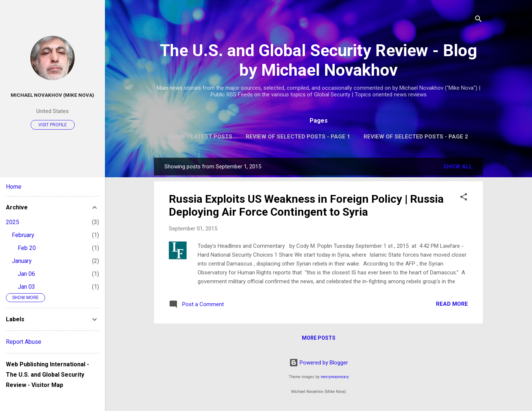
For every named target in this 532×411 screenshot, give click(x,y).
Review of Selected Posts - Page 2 (416, 137)
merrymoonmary (335, 377)
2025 (13, 222)
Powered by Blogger (319, 363)
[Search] (478, 20)
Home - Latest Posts (201, 137)
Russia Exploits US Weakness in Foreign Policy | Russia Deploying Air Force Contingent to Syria (306, 205)
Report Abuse (24, 342)
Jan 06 (26, 274)
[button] (464, 198)
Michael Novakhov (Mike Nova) (52, 95)
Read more (452, 304)
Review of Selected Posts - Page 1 (298, 137)
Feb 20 (27, 248)
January (22, 261)
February (23, 235)
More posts (319, 338)
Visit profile (53, 125)
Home (14, 187)
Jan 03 (26, 287)
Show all (458, 167)
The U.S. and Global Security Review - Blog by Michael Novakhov (318, 60)
